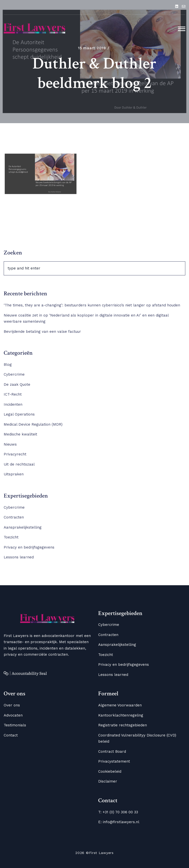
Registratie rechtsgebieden (123, 725)
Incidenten (13, 404)
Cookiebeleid (110, 771)
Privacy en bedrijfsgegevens (29, 547)
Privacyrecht (15, 454)
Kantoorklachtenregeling (121, 715)
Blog (8, 365)
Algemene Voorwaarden (120, 705)
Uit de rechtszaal (19, 464)
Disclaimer (108, 781)
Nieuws (10, 444)
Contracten (14, 517)
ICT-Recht (13, 394)
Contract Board (112, 751)
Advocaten (13, 715)
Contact (11, 735)
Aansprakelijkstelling (23, 527)
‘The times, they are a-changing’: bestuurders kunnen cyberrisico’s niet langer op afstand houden (93, 305)
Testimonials (15, 725)
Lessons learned (19, 557)
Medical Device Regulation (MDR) (33, 424)
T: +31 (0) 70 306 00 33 (118, 812)
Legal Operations (19, 414)
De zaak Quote (17, 384)
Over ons (12, 705)
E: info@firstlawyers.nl (119, 822)
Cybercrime (14, 374)
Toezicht (11, 537)
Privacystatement (114, 761)
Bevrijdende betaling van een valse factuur (42, 332)
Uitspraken (14, 474)
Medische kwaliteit (20, 434)
